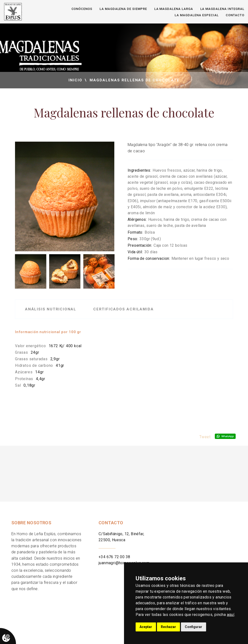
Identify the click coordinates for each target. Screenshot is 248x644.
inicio (75, 80)
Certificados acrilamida (123, 309)
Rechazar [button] (168, 627)
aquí (231, 615)
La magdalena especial (197, 15)
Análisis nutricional (51, 309)
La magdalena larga (174, 9)
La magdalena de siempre (123, 9)
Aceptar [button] (146, 627)
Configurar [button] (194, 627)
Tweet (205, 437)
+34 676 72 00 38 (114, 562)
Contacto (235, 15)
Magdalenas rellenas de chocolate (134, 80)
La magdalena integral (222, 9)
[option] (65, 196)
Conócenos (82, 9)
